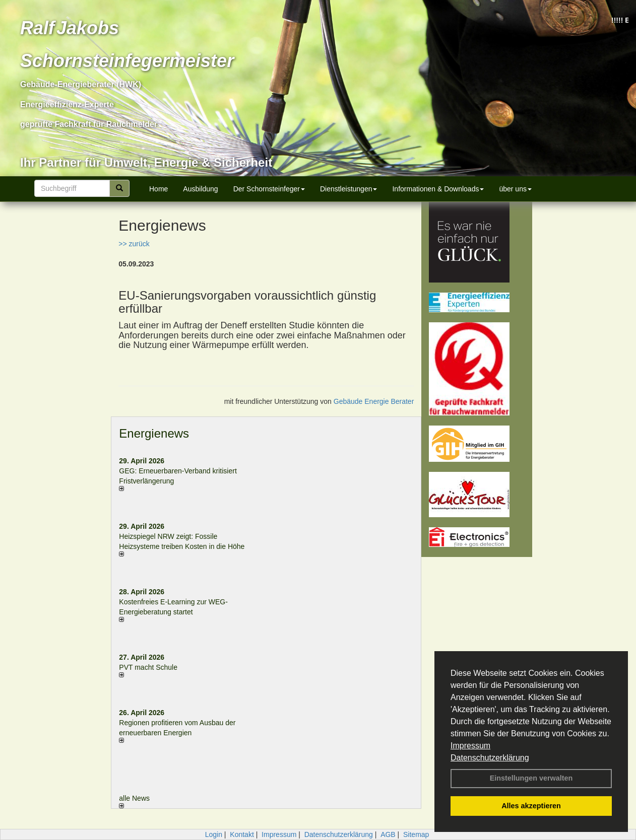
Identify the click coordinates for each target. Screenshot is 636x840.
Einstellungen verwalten (531, 778)
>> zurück (134, 244)
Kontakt (242, 834)
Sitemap (416, 834)
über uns (515, 189)
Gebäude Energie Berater (374, 401)
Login (214, 834)
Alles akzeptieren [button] (531, 806)
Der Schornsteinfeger (269, 189)
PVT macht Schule (148, 667)
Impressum (470, 746)
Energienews (154, 433)
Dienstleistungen (349, 189)
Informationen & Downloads (438, 189)
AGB (388, 834)
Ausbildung (200, 189)
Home (158, 189)
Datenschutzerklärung (490, 758)
